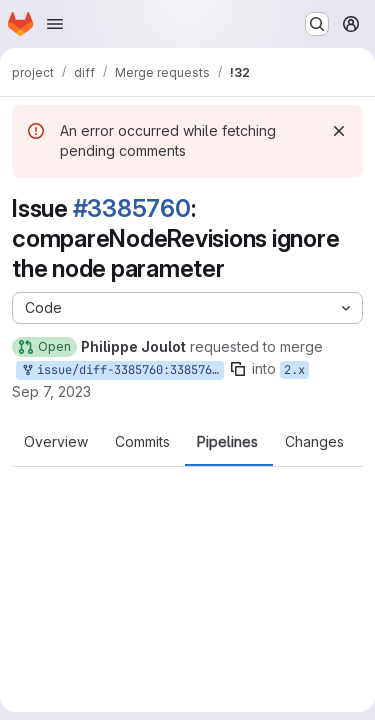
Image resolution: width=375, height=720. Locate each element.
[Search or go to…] (317, 24)
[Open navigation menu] (55, 24)
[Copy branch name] (238, 369)
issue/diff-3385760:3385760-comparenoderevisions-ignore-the (122, 370)
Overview (56, 442)
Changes (314, 442)
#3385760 (132, 208)
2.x (294, 370)
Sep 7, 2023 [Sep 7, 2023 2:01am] (51, 391)
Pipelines (227, 442)
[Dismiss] (339, 131)
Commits (142, 442)
